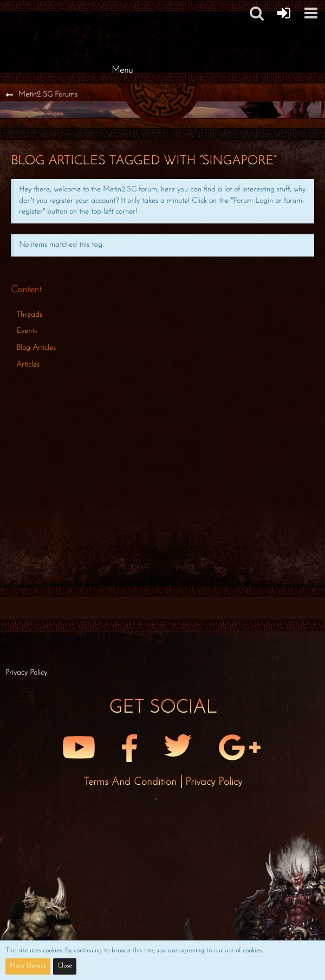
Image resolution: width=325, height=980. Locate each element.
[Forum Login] (284, 13)
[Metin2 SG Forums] (122, 11)
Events (27, 331)
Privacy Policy (214, 782)
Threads (29, 315)
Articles (28, 365)
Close (65, 966)
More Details (28, 966)
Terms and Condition (132, 782)
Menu (122, 70)
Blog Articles (36, 348)
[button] (311, 13)
